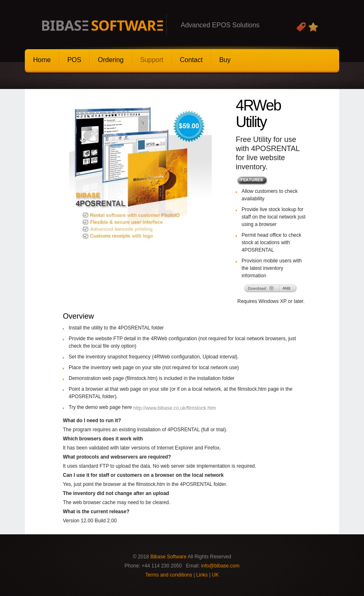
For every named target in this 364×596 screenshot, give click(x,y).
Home (42, 60)
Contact (191, 60)
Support (152, 60)
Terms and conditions (169, 575)
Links (202, 575)
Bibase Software (168, 557)
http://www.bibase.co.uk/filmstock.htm (174, 408)
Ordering (110, 60)
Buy (225, 60)
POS (74, 60)
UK (215, 575)
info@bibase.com (220, 566)
